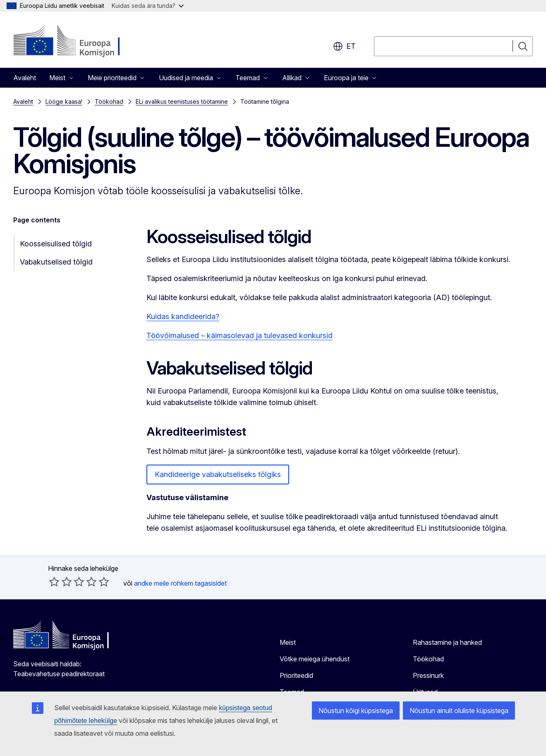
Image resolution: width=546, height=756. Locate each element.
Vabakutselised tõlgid (56, 262)
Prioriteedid (296, 675)
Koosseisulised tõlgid (56, 244)
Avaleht (25, 78)
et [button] (344, 46)
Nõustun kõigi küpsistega (356, 711)
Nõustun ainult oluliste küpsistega (459, 711)
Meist (288, 642)
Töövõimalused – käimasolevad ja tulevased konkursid (239, 335)
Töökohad (109, 101)
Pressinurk (428, 675)
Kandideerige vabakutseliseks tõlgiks (218, 474)
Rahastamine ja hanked (447, 642)
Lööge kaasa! (64, 101)
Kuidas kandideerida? (183, 316)
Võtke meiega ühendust (315, 659)
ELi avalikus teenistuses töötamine (182, 101)
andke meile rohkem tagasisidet (180, 583)
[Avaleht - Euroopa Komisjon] (80, 41)
